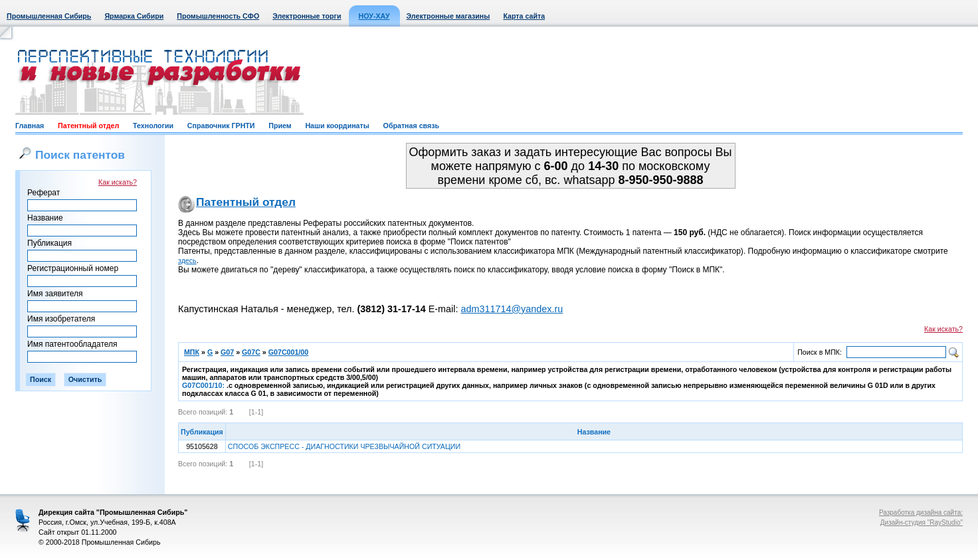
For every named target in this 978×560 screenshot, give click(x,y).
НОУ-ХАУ (374, 16)
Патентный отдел (88, 126)
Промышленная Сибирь (49, 16)
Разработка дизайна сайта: (921, 513)
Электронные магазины (448, 16)
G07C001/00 (288, 352)
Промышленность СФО (218, 16)
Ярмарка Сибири (134, 16)
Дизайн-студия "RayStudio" (922, 522)
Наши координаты (337, 126)
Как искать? (118, 182)
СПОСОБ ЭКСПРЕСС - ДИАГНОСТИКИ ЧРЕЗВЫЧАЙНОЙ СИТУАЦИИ (344, 446)
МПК (192, 352)
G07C (251, 352)
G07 (227, 352)
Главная (30, 126)
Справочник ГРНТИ (221, 126)
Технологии (153, 126)
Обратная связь (411, 126)
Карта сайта (524, 16)
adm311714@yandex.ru (512, 309)
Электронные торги (307, 16)
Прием (280, 126)
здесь (187, 260)
